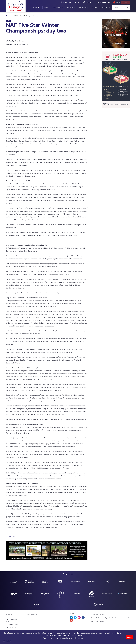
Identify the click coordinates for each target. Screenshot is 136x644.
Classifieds (87, 2)
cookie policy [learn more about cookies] (77, 638)
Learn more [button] (7, 641)
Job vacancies (10, 617)
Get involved (57, 8)
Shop (77, 2)
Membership (83, 8)
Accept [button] (130, 637)
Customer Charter (32, 614)
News (46, 8)
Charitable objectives (12, 624)
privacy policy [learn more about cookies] (64, 638)
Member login (66, 2)
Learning (94, 8)
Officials (105, 8)
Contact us (9, 614)
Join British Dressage (103, 2)
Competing (70, 8)
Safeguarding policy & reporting (12, 621)
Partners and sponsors (12, 627)
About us (36, 8)
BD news (12, 536)
